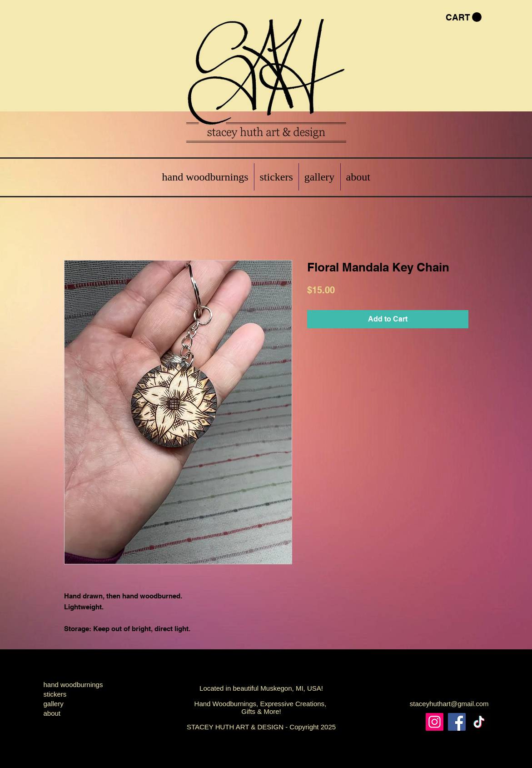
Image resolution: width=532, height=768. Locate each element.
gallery (54, 704)
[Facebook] (457, 722)
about (52, 713)
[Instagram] (435, 722)
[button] (464, 17)
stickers (55, 694)
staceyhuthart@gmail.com (449, 704)
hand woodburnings (73, 685)
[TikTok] (479, 722)
